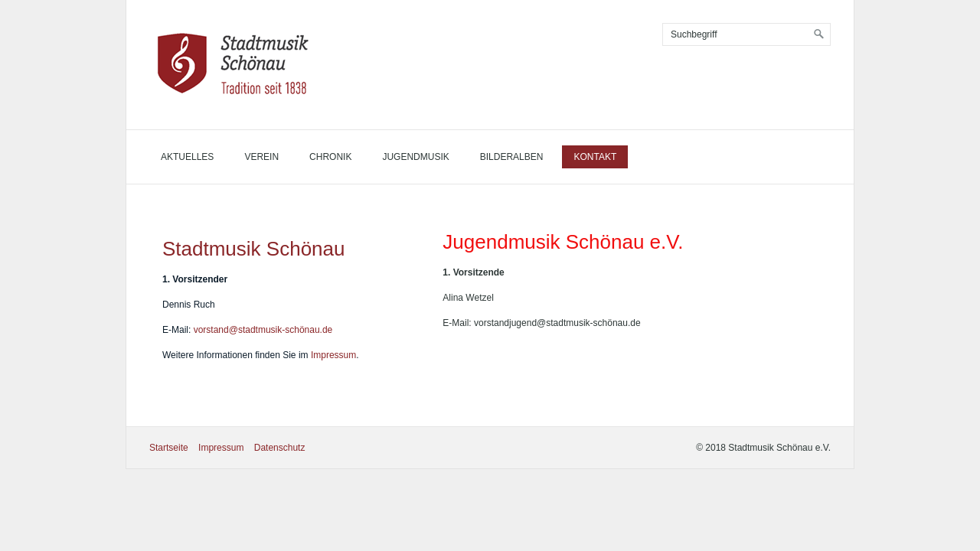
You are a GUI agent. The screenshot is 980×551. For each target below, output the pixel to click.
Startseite (169, 448)
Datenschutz (280, 448)
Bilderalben (512, 157)
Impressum (333, 355)
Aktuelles (187, 157)
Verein (261, 157)
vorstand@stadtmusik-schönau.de (263, 330)
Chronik (330, 157)
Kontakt (595, 157)
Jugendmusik (415, 157)
